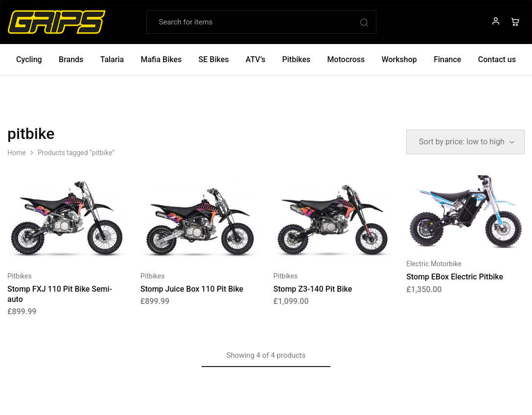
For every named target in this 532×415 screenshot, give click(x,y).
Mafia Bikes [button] (161, 59)
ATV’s (255, 59)
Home (17, 153)
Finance (447, 59)
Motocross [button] (346, 59)
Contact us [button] (497, 59)
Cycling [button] (29, 59)
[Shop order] (465, 142)
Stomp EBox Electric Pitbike (455, 277)
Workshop (399, 59)
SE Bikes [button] (214, 59)
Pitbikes (20, 276)
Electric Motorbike (434, 264)
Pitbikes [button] (297, 59)
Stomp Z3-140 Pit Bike (313, 289)
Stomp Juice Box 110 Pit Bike (192, 289)
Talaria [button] (112, 59)
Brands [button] (71, 59)
